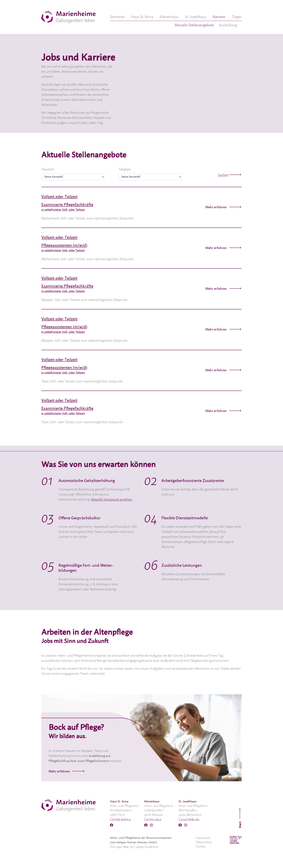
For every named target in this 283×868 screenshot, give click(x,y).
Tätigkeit (125, 169)
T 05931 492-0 (153, 819)
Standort (48, 169)
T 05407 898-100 (189, 819)
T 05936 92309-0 (120, 819)
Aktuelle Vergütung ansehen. (112, 500)
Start (240, 818)
